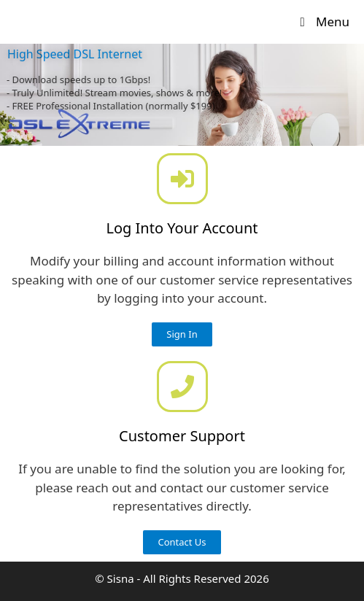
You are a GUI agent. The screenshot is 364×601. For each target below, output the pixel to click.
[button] (182, 334)
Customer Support (182, 436)
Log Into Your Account (182, 228)
